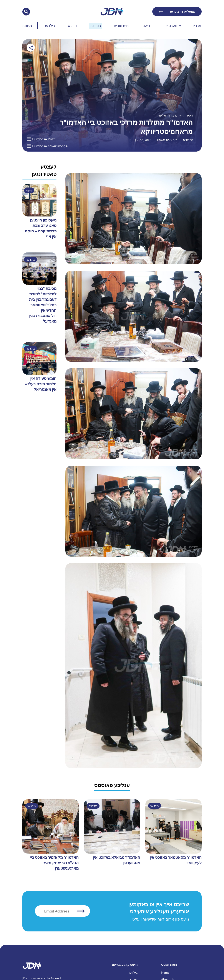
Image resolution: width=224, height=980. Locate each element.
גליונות (27, 26)
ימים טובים (122, 26)
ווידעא (73, 26)
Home (165, 972)
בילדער (50, 26)
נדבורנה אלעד (168, 115)
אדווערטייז (173, 26)
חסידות (96, 26)
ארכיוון (196, 26)
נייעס (146, 26)
